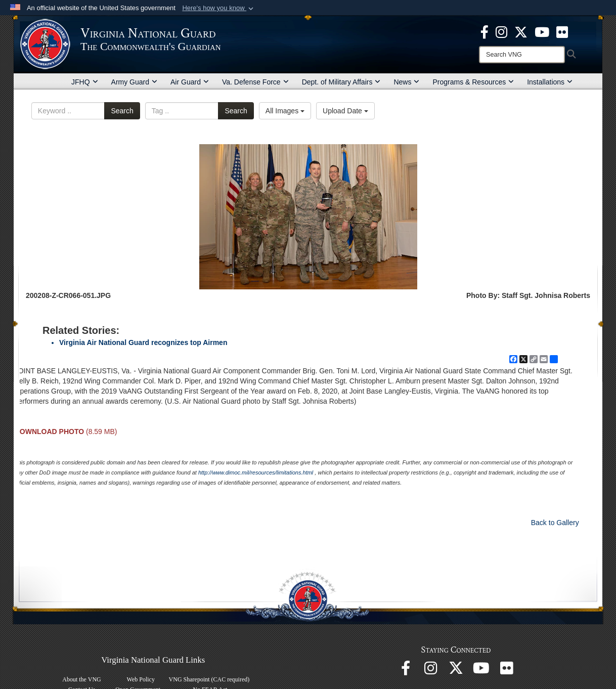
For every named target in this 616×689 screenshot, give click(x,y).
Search (122, 111)
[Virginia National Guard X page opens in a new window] (521, 31)
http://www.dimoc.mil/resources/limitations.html (256, 472)
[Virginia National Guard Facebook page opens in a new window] (485, 31)
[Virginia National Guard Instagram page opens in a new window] (501, 31)
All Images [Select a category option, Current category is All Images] (285, 111)
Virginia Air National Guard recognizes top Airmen (143, 342)
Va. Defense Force (255, 82)
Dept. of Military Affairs (341, 82)
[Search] (522, 55)
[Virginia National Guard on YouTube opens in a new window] (542, 31)
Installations (550, 82)
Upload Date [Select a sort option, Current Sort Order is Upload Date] (345, 111)
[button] (219, 8)
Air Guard (190, 82)
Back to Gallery (555, 523)
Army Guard (134, 82)
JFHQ (85, 82)
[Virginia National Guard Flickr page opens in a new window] (562, 31)
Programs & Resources (473, 82)
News (406, 82)
